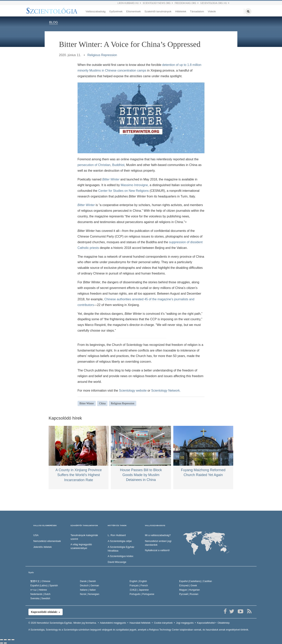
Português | (142, 594)
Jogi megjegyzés (185, 623)
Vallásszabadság (96, 11)
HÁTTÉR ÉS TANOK (117, 526)
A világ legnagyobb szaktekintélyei (81, 546)
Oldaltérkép (224, 623)
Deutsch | (89, 586)
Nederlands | (40, 594)
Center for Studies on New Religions (124, 191)
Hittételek (181, 11)
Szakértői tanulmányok (158, 11)
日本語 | (139, 590)
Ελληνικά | (188, 586)
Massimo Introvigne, (135, 185)
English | (138, 581)
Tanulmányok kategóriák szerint (84, 537)
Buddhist (118, 165)
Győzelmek (116, 11)
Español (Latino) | (44, 586)
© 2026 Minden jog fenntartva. (62, 623)
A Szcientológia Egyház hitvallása (121, 549)
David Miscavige (117, 562)
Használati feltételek (140, 623)
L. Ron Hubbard (117, 535)
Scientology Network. (166, 391)
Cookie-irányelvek (163, 623)
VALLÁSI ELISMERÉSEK (45, 526)
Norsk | (90, 594)
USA (36, 535)
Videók (212, 11)
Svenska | (40, 598)
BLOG (53, 22)
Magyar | (189, 590)
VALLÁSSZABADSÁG (155, 526)
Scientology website (133, 391)
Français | (139, 586)
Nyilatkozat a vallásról (157, 550)
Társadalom (197, 11)
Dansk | (88, 581)
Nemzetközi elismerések (47, 541)
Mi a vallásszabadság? (158, 535)
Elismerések (134, 11)
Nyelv (31, 572)
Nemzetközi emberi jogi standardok (158, 543)
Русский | (189, 594)
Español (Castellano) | (196, 581)
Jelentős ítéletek (42, 547)
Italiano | (88, 590)
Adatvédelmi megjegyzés (113, 623)
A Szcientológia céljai (120, 541)
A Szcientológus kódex (121, 556)
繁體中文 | (40, 581)
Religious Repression (102, 55)
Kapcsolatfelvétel (206, 623)
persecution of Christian (94, 165)
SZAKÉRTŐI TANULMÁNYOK (84, 526)
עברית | (39, 590)
